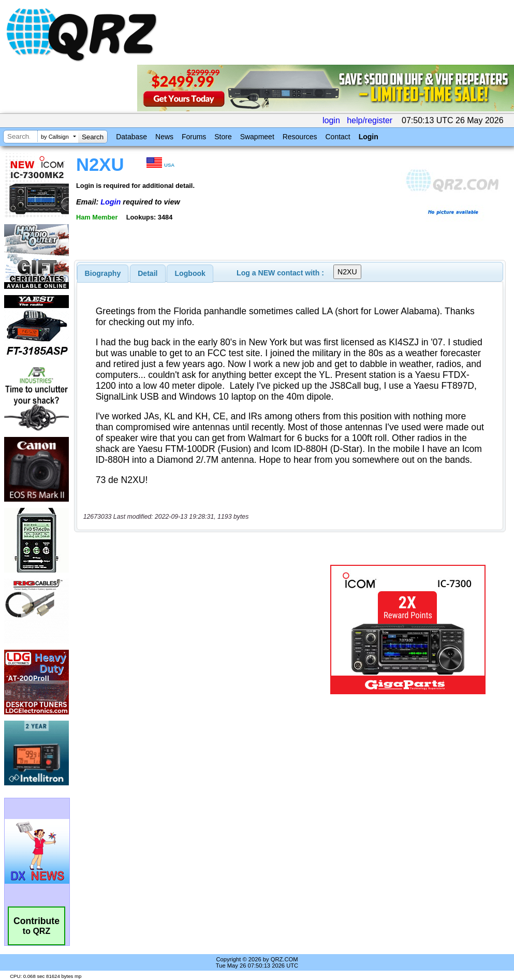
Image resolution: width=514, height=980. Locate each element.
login (331, 120)
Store (223, 137)
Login (369, 137)
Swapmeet (257, 137)
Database (131, 137)
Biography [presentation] (103, 273)
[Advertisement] (200, 630)
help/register (370, 120)
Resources (300, 137)
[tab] (103, 273)
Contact (337, 137)
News (164, 137)
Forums (194, 137)
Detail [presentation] (148, 273)
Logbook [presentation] (190, 273)
